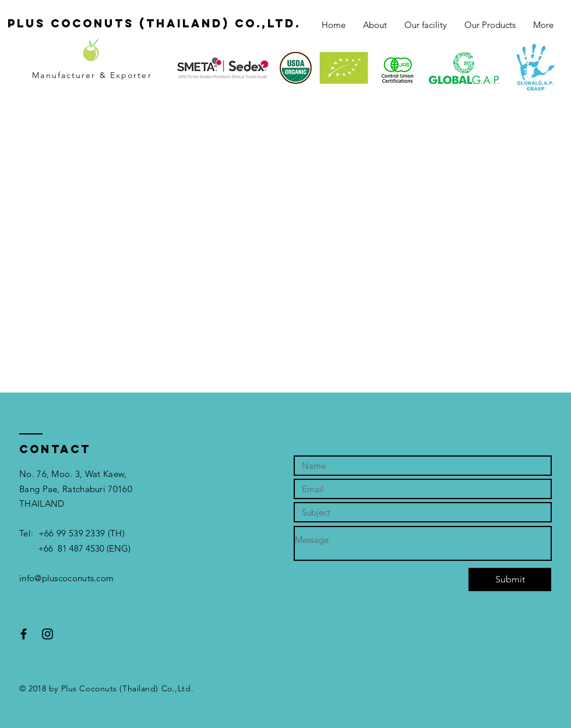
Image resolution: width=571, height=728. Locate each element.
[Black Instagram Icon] (47, 634)
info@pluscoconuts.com (66, 578)
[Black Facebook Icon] (24, 634)
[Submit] (510, 579)
